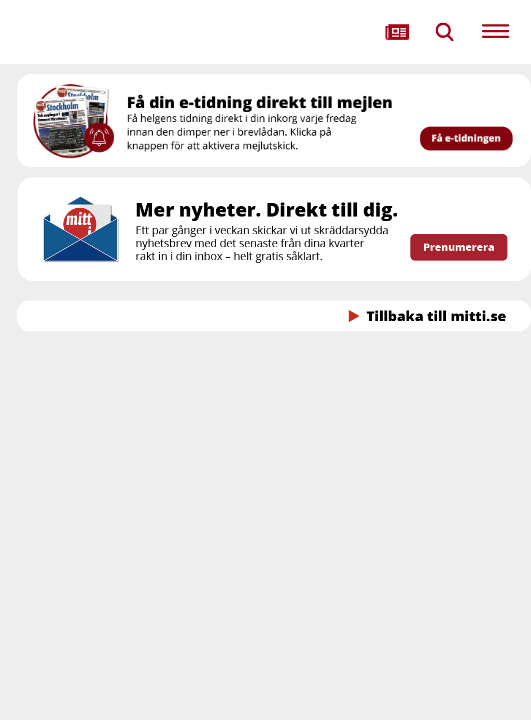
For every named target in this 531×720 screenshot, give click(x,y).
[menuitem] (397, 32)
